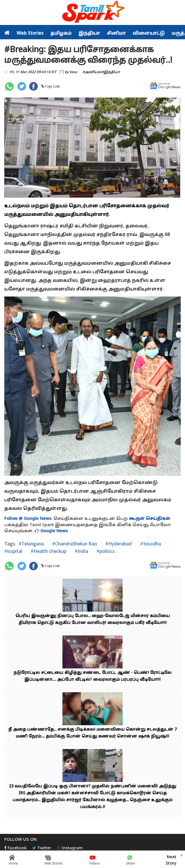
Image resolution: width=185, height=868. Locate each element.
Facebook (15, 848)
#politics (105, 551)
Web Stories (30, 34)
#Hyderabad (118, 544)
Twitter (42, 848)
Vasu (73, 72)
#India (81, 551)
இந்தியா (89, 34)
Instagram (70, 848)
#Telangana (31, 544)
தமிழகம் (61, 34)
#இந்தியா (111, 72)
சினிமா (116, 34)
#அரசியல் (92, 72)
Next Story (171, 859)
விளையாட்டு (149, 34)
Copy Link (52, 86)
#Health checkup (48, 551)
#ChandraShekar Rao (74, 544)
